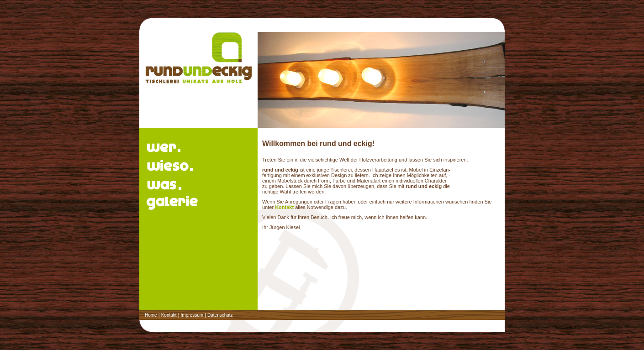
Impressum (192, 315)
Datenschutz (220, 315)
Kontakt (284, 207)
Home (151, 315)
